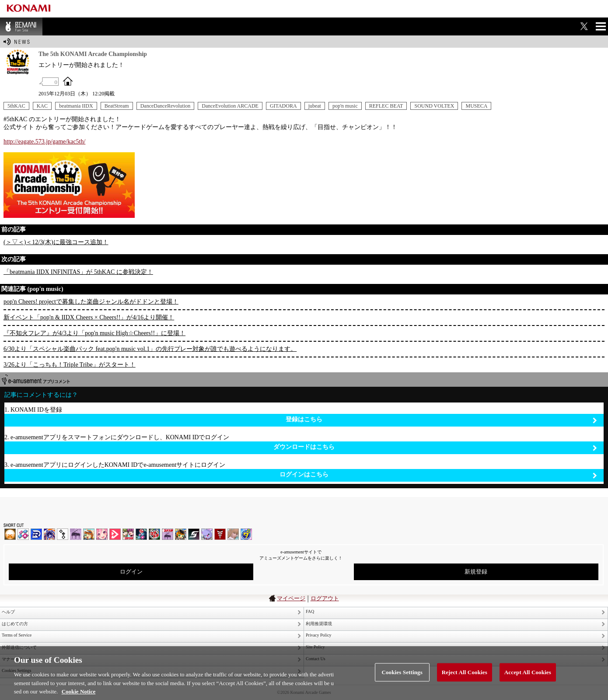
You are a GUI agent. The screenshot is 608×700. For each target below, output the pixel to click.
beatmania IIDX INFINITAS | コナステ (128, 534)
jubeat (315, 106)
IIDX (10, 534)
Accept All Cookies (528, 679)
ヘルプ (8, 612)
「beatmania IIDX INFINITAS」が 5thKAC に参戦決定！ (78, 272)
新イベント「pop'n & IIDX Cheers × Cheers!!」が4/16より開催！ (89, 317)
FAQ (310, 611)
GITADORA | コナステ (154, 534)
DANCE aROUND (115, 534)
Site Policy (315, 647)
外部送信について (19, 647)
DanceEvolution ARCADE (230, 106)
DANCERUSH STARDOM (36, 534)
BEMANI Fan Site (21, 26)
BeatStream (117, 106)
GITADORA (283, 106)
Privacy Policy (319, 635)
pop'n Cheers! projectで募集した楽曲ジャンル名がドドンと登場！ (91, 302)
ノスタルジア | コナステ (168, 534)
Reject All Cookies (465, 679)
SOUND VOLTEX (434, 106)
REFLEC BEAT (386, 106)
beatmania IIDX (76, 106)
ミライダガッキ (246, 534)
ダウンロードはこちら (435, 447)
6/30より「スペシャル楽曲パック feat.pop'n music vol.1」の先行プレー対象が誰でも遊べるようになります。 (150, 349)
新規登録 (476, 572)
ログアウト (325, 598)
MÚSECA (220, 534)
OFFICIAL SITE (68, 81)
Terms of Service (17, 635)
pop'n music (345, 106)
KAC (42, 106)
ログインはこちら (438, 475)
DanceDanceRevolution (166, 106)
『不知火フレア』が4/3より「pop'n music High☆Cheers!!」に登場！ (94, 333)
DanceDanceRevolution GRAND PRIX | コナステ (141, 534)
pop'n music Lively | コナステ (181, 534)
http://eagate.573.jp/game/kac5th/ (44, 142)
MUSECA (476, 106)
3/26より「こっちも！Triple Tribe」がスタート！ (70, 365)
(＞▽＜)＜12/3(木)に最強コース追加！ (56, 242)
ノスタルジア (76, 534)
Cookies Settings (402, 679)
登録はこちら (441, 420)
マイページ (291, 598)
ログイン (131, 572)
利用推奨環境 (319, 624)
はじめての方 (15, 624)
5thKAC (16, 106)
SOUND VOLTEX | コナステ (194, 534)
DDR (23, 534)
